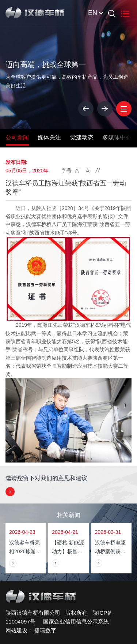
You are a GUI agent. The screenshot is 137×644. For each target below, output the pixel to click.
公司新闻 (17, 137)
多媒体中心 (117, 137)
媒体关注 (49, 137)
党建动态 (82, 137)
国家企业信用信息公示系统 (73, 621)
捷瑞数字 (45, 630)
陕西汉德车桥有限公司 (33, 613)
